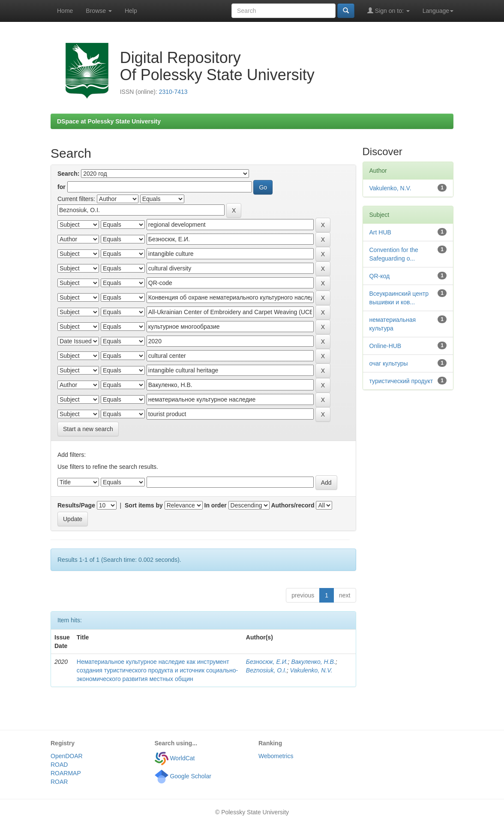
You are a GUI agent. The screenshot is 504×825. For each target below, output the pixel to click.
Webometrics (276, 756)
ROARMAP (66, 773)
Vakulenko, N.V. (311, 670)
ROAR (59, 782)
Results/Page (76, 505)
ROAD (59, 765)
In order (216, 505)
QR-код (380, 276)
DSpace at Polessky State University (109, 121)
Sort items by (144, 505)
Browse (99, 11)
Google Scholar (183, 776)
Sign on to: (388, 10)
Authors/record (292, 505)
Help (131, 11)
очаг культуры (389, 363)
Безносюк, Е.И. (267, 662)
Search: (68, 174)
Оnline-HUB (385, 346)
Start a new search (88, 429)
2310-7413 (173, 92)
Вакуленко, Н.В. (313, 662)
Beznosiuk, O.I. (266, 670)
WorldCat (175, 758)
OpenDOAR (67, 756)
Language (438, 11)
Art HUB (380, 232)
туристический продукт (401, 381)
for (61, 187)
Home (65, 11)
